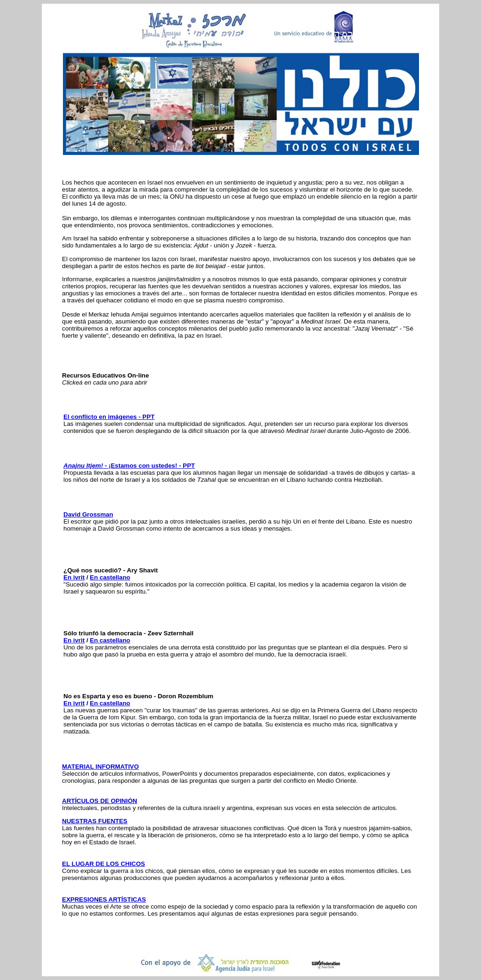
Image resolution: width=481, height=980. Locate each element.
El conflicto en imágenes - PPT (109, 417)
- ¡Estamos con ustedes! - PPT (129, 466)
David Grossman (88, 514)
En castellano (110, 577)
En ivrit (74, 577)
